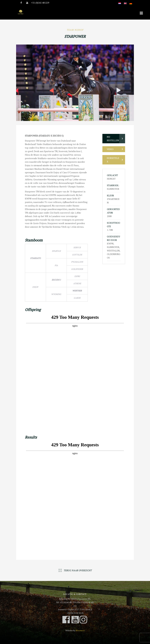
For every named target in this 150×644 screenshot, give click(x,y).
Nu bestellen (113, 139)
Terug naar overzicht (78, 570)
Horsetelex (113, 160)
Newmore (80, 630)
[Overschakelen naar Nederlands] (120, 2)
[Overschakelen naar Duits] (131, 2)
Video (110, 149)
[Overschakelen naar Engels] (125, 2)
